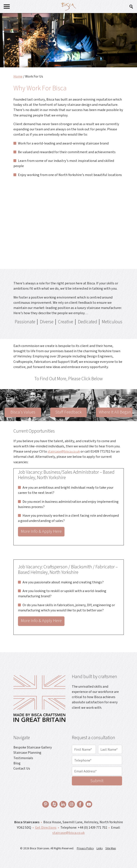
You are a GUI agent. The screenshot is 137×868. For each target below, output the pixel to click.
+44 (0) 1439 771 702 (92, 827)
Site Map (111, 848)
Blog (17, 763)
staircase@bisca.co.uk (64, 451)
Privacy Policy (85, 848)
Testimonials (23, 758)
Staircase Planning (27, 753)
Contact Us (22, 768)
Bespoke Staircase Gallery (33, 747)
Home (18, 76)
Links (100, 848)
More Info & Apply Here (41, 531)
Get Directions (46, 827)
